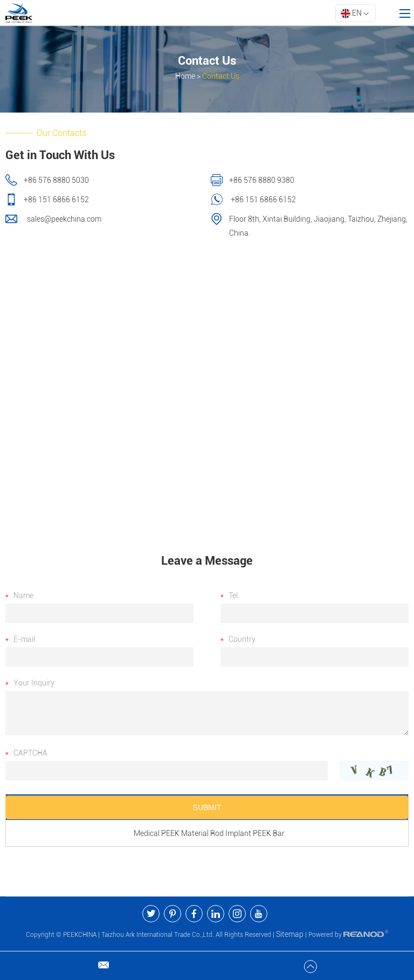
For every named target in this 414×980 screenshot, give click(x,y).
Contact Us (221, 76)
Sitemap (290, 934)
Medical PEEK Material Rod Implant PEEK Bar (209, 833)
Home (185, 76)
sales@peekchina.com (63, 219)
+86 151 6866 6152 (263, 200)
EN (355, 13)
